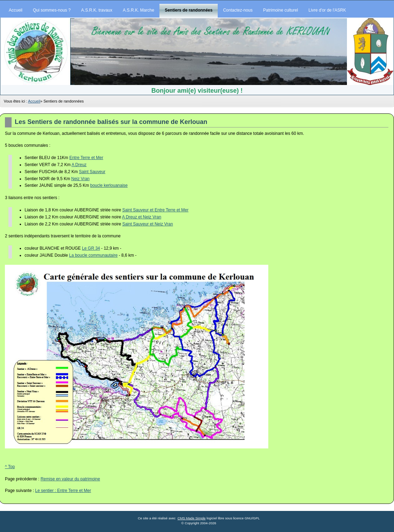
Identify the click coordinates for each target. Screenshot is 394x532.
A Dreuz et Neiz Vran (142, 217)
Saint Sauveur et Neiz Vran (147, 224)
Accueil (34, 101)
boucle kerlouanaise (109, 185)
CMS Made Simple (191, 518)
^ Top (10, 467)
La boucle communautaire (93, 255)
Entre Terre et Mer (86, 158)
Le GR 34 (91, 248)
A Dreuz (79, 165)
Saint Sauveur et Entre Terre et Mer (155, 210)
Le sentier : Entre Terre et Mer (63, 491)
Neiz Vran (80, 179)
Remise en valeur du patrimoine (70, 479)
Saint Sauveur (92, 172)
